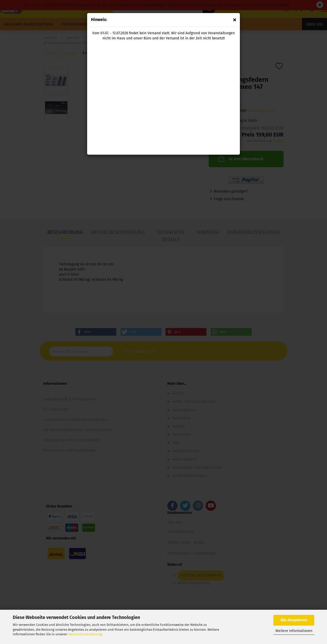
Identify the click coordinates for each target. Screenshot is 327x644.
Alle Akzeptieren (294, 620)
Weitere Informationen (294, 631)
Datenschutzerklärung (85, 634)
